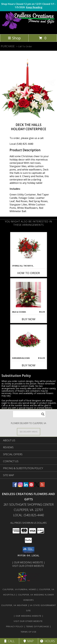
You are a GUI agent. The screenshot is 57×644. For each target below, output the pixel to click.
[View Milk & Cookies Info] (28, 295)
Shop (14, 38)
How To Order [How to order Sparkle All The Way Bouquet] (29, 273)
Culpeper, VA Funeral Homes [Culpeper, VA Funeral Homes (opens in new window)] (20, 589)
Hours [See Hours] (47, 641)
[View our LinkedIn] (26, 486)
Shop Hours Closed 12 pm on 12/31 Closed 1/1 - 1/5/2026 (29, 6)
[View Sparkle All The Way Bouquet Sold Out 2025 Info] (28, 248)
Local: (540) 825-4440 (21, 144)
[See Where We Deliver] (29, 432)
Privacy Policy (15, 626)
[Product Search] (29, 414)
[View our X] (37, 486)
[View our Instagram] (20, 486)
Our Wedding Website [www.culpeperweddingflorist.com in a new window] (29, 562)
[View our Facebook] (15, 486)
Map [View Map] (29, 641)
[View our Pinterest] (31, 486)
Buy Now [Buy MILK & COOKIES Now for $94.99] (29, 319)
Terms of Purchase (38, 626)
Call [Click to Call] (9, 641)
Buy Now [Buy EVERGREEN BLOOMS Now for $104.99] (29, 365)
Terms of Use (29, 632)
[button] (28, 550)
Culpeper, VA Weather (14, 605)
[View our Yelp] (42, 486)
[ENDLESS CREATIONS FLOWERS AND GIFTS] (28, 30)
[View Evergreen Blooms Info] (28, 341)
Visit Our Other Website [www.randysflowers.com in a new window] (28, 566)
